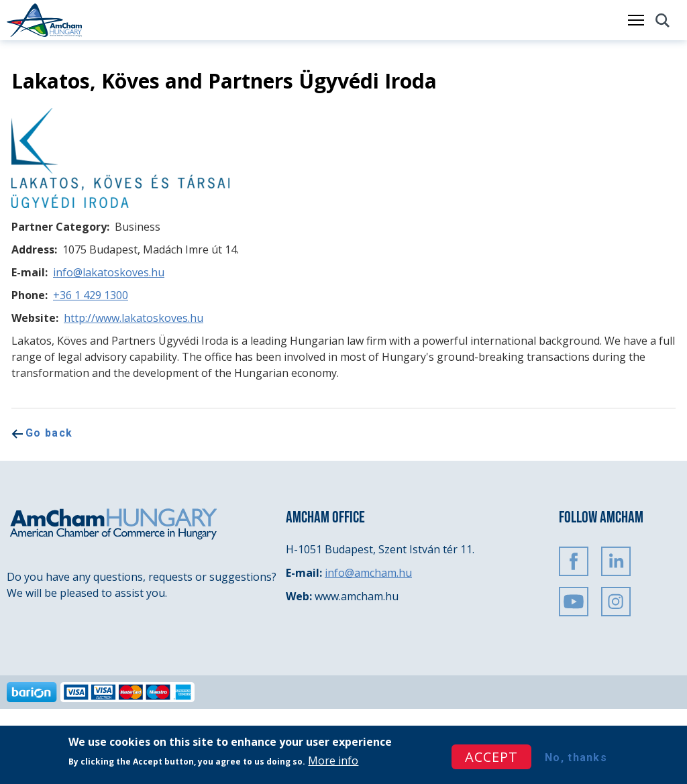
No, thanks (576, 758)
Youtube (574, 602)
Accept (491, 757)
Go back (49, 433)
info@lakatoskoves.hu (109, 272)
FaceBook (574, 561)
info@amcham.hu (368, 573)
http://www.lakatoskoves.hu (134, 318)
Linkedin (616, 561)
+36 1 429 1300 (91, 295)
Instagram (616, 602)
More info (333, 761)
